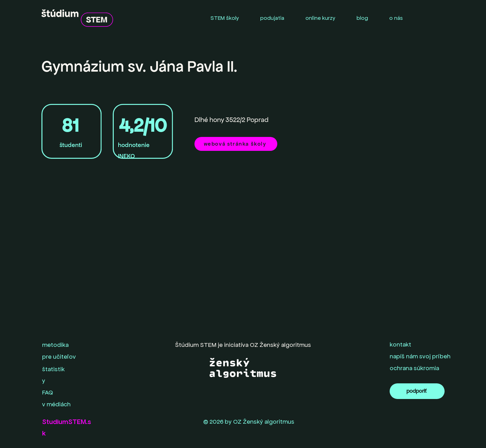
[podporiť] (417, 391)
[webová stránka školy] (236, 144)
